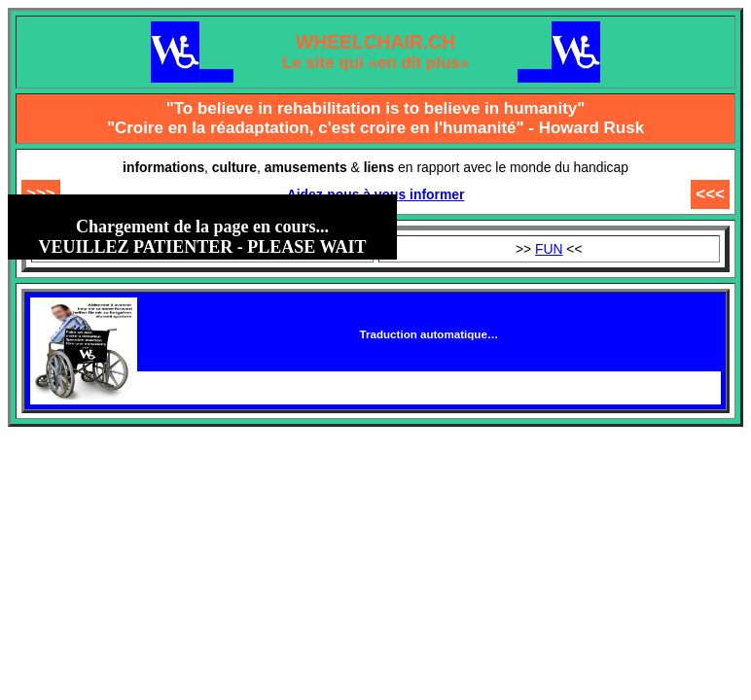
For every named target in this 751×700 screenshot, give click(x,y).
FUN (549, 249)
